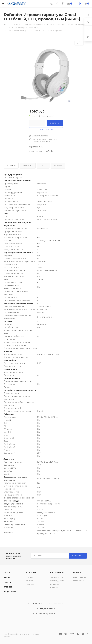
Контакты (30, 581)
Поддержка (10, 592)
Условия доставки (58, 581)
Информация (57, 573)
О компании (31, 577)
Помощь (76, 573)
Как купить (28, 166)
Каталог (8, 573)
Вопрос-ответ (78, 581)
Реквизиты (55, 584)
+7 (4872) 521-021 (40, 604)
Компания (31, 573)
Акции (7, 577)
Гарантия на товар (79, 577)
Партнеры (30, 584)
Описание (11, 166)
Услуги (7, 582)
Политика (54, 587)
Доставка (58, 166)
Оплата (43, 166)
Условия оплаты (57, 577)
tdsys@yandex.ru (48, 609)
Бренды (8, 587)
